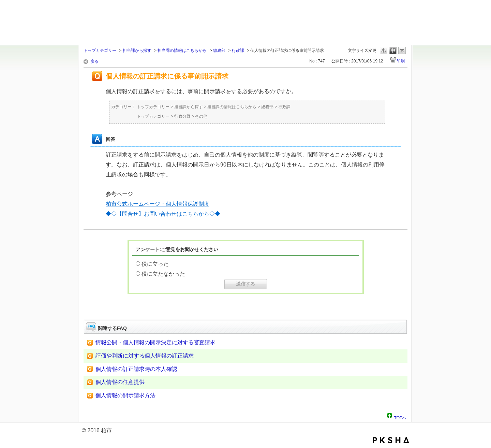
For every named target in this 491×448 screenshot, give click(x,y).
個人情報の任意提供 (120, 382)
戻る (94, 61)
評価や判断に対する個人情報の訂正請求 (145, 356)
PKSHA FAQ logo (391, 440)
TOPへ (400, 417)
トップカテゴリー (100, 50)
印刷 (401, 61)
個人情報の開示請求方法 (125, 395)
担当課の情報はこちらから (182, 50)
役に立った (155, 264)
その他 (201, 116)
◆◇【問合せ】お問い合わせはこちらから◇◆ (163, 214)
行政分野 (182, 116)
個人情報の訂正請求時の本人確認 (136, 369)
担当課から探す (137, 50)
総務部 (219, 50)
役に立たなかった (163, 274)
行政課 (238, 50)
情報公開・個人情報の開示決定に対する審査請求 (155, 342)
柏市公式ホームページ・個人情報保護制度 (158, 204)
